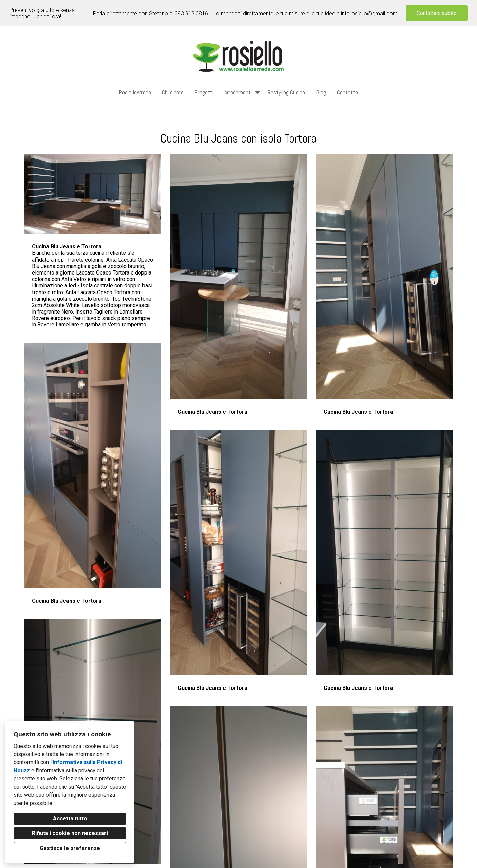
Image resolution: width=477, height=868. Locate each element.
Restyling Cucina (286, 92)
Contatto (347, 92)
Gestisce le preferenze (70, 848)
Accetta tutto (70, 819)
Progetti (204, 92)
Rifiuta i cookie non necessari (70, 833)
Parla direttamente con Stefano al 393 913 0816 (150, 13)
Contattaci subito (437, 13)
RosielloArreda (135, 92)
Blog (321, 92)
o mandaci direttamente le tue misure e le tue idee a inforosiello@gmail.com (307, 13)
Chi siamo (173, 92)
